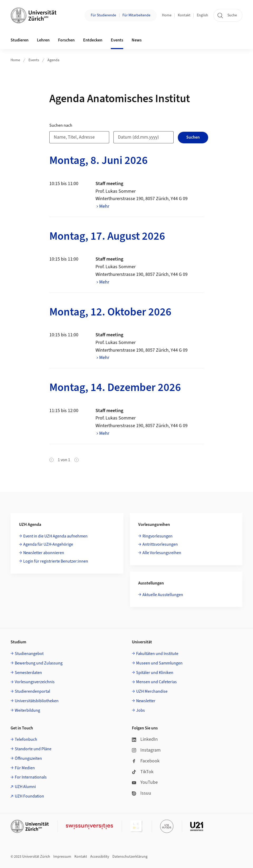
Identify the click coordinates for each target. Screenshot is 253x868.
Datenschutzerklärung (130, 857)
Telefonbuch (26, 739)
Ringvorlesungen (157, 536)
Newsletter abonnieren (44, 553)
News (137, 40)
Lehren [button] (43, 40)
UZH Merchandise (152, 691)
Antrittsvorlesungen (160, 544)
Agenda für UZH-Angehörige (48, 544)
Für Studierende (103, 15)
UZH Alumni (25, 787)
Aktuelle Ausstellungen (163, 595)
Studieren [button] (20, 40)
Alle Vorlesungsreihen (162, 553)
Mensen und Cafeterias (156, 682)
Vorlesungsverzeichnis (35, 682)
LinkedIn (145, 739)
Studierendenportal (32, 691)
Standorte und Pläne (33, 749)
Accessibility (100, 857)
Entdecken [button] (93, 40)
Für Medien (25, 768)
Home (167, 15)
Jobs (140, 710)
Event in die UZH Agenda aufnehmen (55, 536)
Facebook (146, 761)
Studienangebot (29, 654)
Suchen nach (61, 125)
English (202, 15)
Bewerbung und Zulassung (39, 663)
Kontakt (184, 15)
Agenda (53, 60)
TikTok (143, 772)
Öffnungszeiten (28, 758)
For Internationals (31, 777)
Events (34, 60)
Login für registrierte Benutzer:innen (56, 561)
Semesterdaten (28, 673)
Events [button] (117, 40)
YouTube (145, 782)
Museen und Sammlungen (159, 663)
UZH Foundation (29, 796)
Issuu (142, 793)
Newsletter (146, 701)
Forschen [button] (66, 40)
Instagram (146, 750)
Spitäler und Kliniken (155, 673)
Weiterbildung (27, 710)
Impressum (62, 857)
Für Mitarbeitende (136, 15)
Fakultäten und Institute (157, 654)
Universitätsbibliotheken (37, 701)
